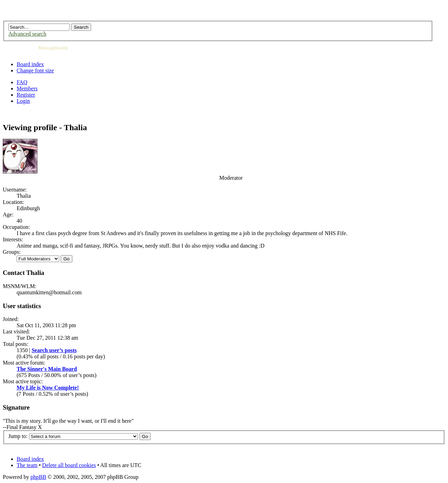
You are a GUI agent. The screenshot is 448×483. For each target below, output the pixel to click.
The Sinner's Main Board (47, 369)
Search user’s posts (54, 350)
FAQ (22, 82)
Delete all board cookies (69, 465)
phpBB (38, 477)
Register (26, 95)
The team (27, 465)
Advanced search (27, 34)
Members (27, 88)
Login (23, 101)
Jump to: (18, 436)
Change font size (35, 70)
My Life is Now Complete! (48, 388)
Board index (30, 64)
